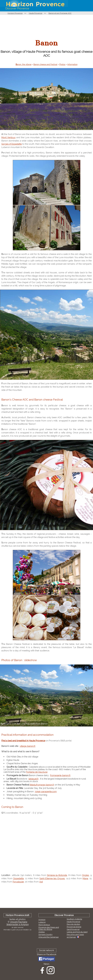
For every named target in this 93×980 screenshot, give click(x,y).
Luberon (42, 922)
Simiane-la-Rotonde (57, 875)
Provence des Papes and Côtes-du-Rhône (49, 928)
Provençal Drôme (74, 927)
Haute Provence (36, 13)
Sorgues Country (45, 934)
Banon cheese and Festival (45, 64)
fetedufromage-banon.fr (42, 785)
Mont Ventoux (8, 137)
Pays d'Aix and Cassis (75, 934)
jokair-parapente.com (46, 792)
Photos (62, 64)
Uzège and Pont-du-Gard (77, 932)
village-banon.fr (28, 746)
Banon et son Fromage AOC (60, 13)
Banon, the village (24, 64)
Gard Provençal (73, 929)
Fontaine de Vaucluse (37, 772)
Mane (85, 878)
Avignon (42, 920)
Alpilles (42, 932)
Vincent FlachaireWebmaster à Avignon (18, 923)
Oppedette (18, 878)
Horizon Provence (15, 13)
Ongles (86, 875)
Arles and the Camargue (49, 937)
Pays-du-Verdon (73, 924)
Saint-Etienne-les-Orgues (52, 878)
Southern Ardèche (74, 919)
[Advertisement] (46, 25)
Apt (41, 882)
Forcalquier (18, 882)
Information (72, 64)
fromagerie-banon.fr (60, 775)
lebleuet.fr (34, 779)
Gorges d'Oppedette (12, 144)
